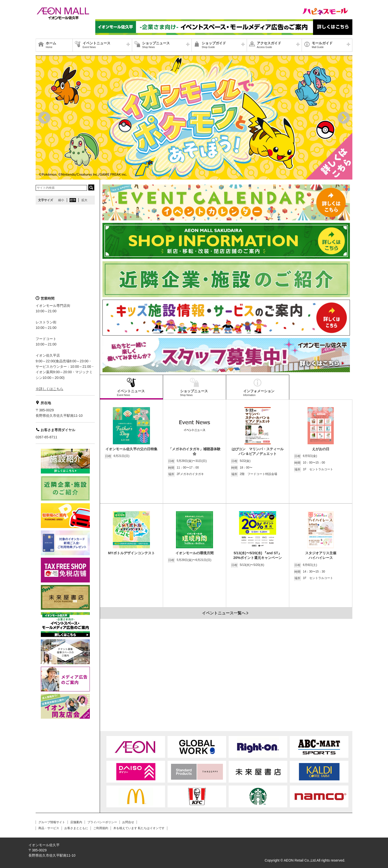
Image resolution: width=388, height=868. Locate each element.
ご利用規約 (101, 828)
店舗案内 (76, 822)
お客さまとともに (76, 828)
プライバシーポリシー (102, 822)
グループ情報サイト (52, 822)
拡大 (84, 200)
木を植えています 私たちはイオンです (139, 828)
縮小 (61, 200)
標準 (73, 200)
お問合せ (128, 822)
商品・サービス (49, 828)
